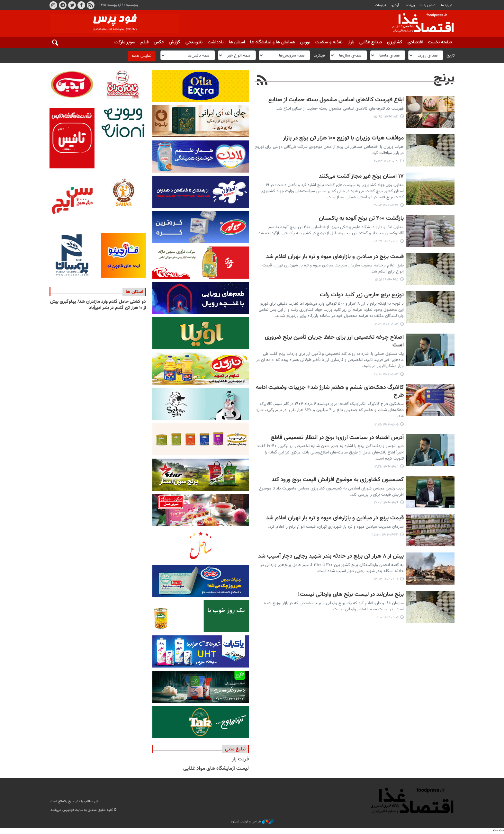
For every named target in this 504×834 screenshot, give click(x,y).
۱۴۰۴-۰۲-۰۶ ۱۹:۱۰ (387, 618)
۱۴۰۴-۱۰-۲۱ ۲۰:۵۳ (386, 161)
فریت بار (240, 759)
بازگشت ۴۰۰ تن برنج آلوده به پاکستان (361, 219)
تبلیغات (380, 5)
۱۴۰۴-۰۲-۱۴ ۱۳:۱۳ (386, 579)
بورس (305, 42)
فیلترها (319, 55)
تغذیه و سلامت (329, 42)
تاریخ (450, 55)
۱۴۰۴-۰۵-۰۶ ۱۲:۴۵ (386, 425)
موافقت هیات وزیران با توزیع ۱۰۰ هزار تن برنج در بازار (343, 138)
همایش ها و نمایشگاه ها (273, 42)
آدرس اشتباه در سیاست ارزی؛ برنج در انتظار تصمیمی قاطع (337, 438)
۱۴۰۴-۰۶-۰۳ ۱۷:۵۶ (386, 324)
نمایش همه (142, 56)
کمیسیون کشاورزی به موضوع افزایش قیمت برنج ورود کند (338, 480)
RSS (91, 5)
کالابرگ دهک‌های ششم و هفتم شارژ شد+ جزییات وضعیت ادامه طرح (330, 392)
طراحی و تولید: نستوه (252, 822)
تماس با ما (428, 5)
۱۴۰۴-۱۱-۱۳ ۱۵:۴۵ (386, 117)
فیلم (144, 42)
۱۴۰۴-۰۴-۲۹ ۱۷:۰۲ (386, 503)
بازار (351, 42)
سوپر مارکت (125, 42)
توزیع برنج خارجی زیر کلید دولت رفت (362, 295)
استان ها (237, 42)
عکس (159, 42)
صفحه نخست (440, 42)
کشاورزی (395, 42)
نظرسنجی (194, 42)
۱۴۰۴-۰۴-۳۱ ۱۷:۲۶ (386, 467)
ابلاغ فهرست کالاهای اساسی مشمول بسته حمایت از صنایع (336, 100)
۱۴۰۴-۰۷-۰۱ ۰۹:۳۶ (386, 242)
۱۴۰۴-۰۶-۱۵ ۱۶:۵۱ (387, 280)
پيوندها (410, 5)
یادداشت (216, 42)
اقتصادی (415, 42)
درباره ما (447, 5)
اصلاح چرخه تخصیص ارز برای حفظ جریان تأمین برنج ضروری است (334, 342)
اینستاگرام (53, 5)
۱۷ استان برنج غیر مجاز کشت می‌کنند (361, 177)
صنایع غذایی (371, 42)
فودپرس (419, 24)
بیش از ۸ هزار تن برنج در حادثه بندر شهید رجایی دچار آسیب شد (331, 556)
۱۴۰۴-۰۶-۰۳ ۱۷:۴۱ (386, 375)
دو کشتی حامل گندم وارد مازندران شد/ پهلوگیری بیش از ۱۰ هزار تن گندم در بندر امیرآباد (98, 305)
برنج (444, 78)
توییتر (72, 5)
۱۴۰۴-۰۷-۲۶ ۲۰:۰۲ (386, 206)
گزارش (175, 42)
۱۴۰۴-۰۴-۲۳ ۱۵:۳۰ (385, 535)
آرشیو (395, 5)
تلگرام (63, 5)
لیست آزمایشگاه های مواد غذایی (216, 769)
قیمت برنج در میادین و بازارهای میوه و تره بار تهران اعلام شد (335, 257)
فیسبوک (81, 5)
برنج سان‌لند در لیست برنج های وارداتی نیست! (351, 595)
